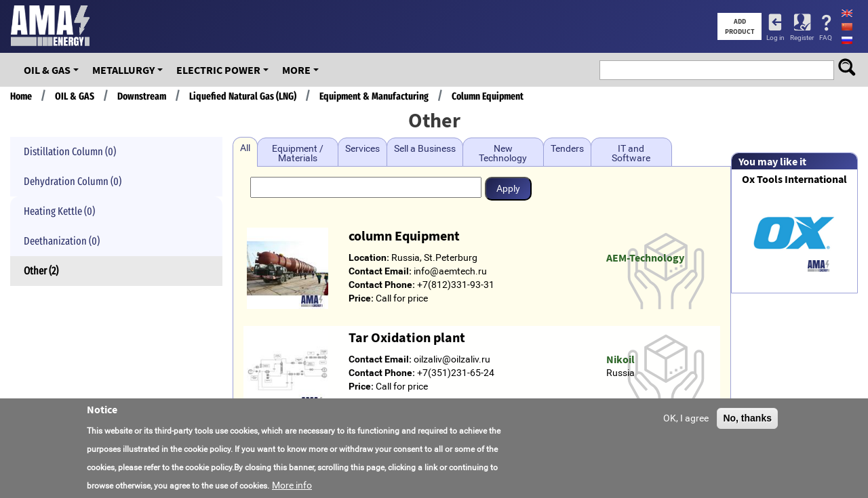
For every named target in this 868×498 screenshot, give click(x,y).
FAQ (826, 38)
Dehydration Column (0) (73, 181)
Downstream (142, 96)
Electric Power (218, 70)
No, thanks (747, 422)
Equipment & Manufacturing (374, 96)
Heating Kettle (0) (59, 211)
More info (292, 490)
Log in (775, 38)
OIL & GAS (47, 70)
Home (21, 96)
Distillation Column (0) (70, 151)
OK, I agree (686, 422)
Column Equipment (488, 96)
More (296, 70)
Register (802, 38)
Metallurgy (123, 70)
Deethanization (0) (62, 241)
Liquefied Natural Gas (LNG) (243, 96)
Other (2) (41, 271)
